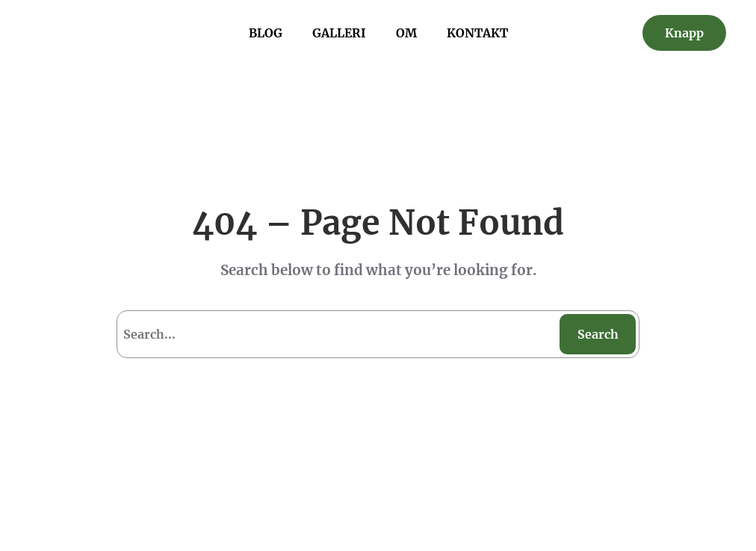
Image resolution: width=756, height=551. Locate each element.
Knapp (684, 33)
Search (598, 334)
